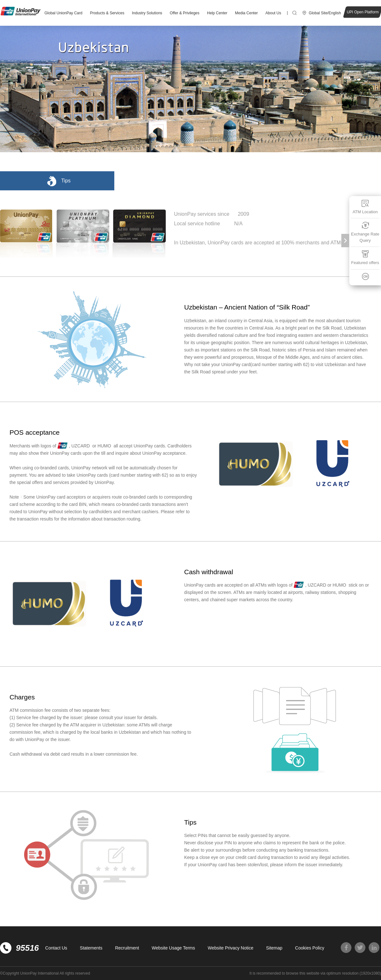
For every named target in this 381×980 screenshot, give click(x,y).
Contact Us (56, 948)
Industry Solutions (147, 13)
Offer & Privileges (185, 13)
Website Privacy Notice (231, 948)
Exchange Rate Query (365, 232)
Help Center (217, 13)
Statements (91, 948)
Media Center (246, 13)
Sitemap (274, 948)
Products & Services (107, 13)
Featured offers (365, 258)
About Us (273, 13)
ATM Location (365, 207)
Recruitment (127, 948)
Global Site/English (325, 13)
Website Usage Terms (173, 948)
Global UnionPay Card (63, 13)
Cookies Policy (310, 948)
